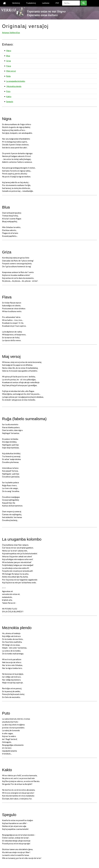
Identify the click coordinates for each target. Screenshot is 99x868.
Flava (9, 66)
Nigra (9, 51)
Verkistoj (16, 3)
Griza (9, 61)
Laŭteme (46, 3)
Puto (8, 91)
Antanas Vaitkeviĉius (11, 32)
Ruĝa (8, 76)
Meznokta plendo (14, 86)
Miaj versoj (11, 71)
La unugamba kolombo (16, 81)
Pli (57, 3)
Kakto (9, 96)
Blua (8, 56)
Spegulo (10, 101)
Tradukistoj (31, 3)
